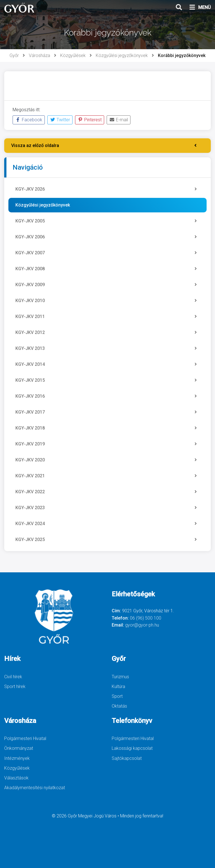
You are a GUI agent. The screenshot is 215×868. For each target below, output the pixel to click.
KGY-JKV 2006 (106, 237)
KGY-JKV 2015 (106, 380)
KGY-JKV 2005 (106, 221)
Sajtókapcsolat (127, 758)
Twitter (60, 120)
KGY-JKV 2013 (106, 348)
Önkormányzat (19, 748)
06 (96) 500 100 (146, 618)
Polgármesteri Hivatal (25, 738)
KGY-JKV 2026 (106, 189)
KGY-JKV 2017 (106, 412)
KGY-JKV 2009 (106, 285)
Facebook (29, 120)
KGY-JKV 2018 (106, 428)
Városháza (39, 55)
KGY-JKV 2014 (106, 364)
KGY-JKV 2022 (106, 492)
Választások (16, 778)
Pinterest (90, 120)
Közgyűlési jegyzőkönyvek (122, 55)
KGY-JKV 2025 (106, 540)
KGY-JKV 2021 (106, 476)
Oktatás (119, 706)
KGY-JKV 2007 (106, 253)
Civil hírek (13, 677)
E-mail (119, 120)
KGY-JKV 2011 (106, 317)
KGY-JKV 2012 (106, 333)
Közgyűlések (73, 55)
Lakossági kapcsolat (132, 748)
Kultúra (118, 686)
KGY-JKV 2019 (106, 444)
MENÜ (200, 8)
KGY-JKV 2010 (106, 301)
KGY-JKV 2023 (106, 508)
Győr (14, 55)
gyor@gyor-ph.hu (142, 625)
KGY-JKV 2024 (106, 524)
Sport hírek (15, 686)
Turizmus (120, 677)
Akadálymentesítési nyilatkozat (35, 788)
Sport (117, 696)
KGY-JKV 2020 (106, 460)
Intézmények (17, 758)
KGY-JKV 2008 (106, 269)
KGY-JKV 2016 (106, 396)
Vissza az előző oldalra (104, 146)
